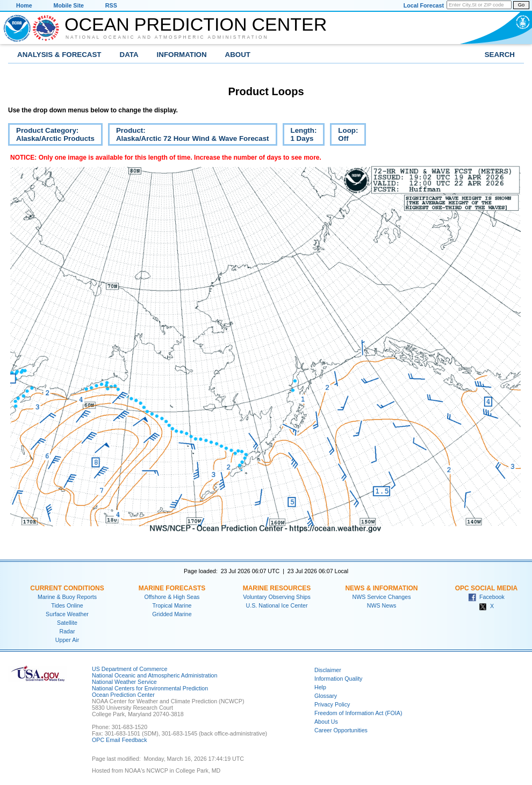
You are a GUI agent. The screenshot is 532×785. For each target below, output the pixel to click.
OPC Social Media (486, 588)
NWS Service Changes (382, 597)
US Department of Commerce (130, 669)
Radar (67, 631)
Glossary (326, 696)
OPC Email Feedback (119, 740)
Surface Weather (67, 614)
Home (24, 5)
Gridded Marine (172, 614)
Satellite (67, 623)
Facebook (486, 597)
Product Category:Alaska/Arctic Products (51, 136)
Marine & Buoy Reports (67, 597)
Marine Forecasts (172, 588)
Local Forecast (424, 5)
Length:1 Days (300, 136)
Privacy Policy (332, 704)
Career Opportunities (341, 730)
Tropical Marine (172, 605)
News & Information (381, 588)
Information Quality (338, 679)
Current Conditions (67, 588)
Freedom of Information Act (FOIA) (358, 713)
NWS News (382, 605)
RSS (111, 5)
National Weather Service (124, 682)
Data (129, 55)
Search (500, 55)
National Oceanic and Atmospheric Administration (167, 37)
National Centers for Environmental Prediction (150, 688)
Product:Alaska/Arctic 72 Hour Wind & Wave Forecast (189, 136)
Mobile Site (69, 5)
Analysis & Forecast (59, 55)
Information (182, 55)
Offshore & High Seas (172, 597)
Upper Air (67, 640)
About (238, 55)
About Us (326, 722)
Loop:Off (344, 136)
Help (320, 687)
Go (521, 5)
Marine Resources (277, 588)
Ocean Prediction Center (196, 24)
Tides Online (67, 605)
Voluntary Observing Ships (277, 597)
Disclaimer (328, 670)
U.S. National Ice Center (277, 605)
